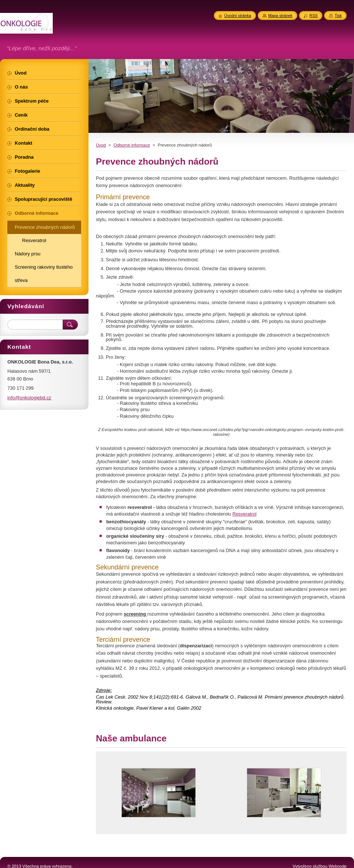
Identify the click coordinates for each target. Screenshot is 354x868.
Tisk (338, 15)
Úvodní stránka (238, 15)
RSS (313, 15)
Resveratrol (244, 514)
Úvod (101, 145)
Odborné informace (132, 145)
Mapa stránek (280, 15)
